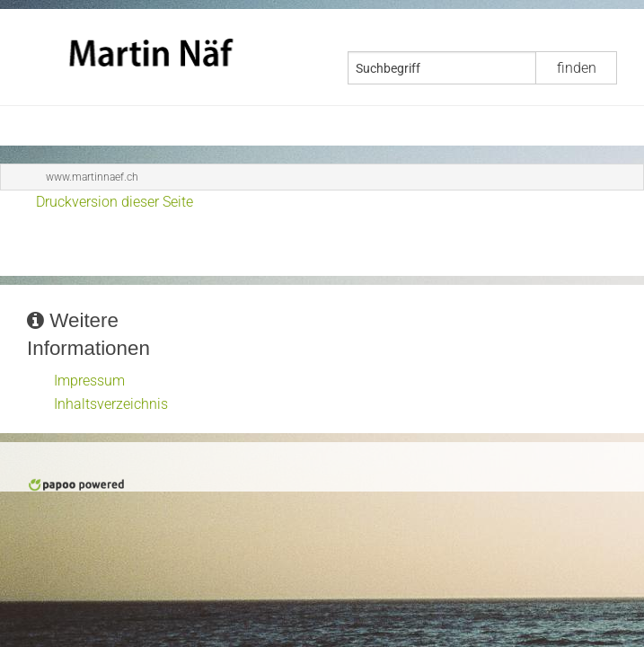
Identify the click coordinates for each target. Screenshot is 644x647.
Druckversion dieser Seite (115, 202)
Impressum (89, 381)
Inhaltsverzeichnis (111, 404)
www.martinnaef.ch (92, 177)
